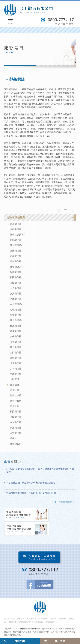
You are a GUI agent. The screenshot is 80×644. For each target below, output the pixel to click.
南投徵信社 (16, 433)
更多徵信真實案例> (67, 502)
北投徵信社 (16, 363)
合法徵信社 (16, 422)
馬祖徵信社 (16, 315)
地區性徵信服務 (16, 217)
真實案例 (31, 619)
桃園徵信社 (16, 277)
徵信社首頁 (38, 622)
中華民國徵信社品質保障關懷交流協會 (27, 529)
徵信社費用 (16, 401)
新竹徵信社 (16, 347)
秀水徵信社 (16, 299)
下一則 (72, 211)
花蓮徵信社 (16, 342)
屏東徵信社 (16, 224)
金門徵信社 (16, 353)
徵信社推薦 (16, 395)
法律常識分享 (42, 619)
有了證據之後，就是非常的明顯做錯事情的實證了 (31, 483)
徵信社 (56, 629)
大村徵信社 (16, 369)
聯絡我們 (12, 622)
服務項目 (21, 619)
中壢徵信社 (16, 374)
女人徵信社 (16, 288)
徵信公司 (15, 390)
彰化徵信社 (16, 310)
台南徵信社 (16, 256)
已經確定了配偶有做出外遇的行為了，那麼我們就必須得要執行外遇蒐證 (40, 471)
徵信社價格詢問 (25, 622)
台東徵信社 (16, 326)
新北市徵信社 (17, 245)
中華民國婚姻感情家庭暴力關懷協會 (27, 515)
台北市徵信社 (17, 304)
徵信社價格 (50, 622)
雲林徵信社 (16, 261)
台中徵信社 (16, 336)
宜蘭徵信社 (16, 283)
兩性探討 (54, 619)
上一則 (59, 211)
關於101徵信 (9, 619)
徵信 (57, 632)
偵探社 (13, 438)
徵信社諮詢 (16, 267)
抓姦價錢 (15, 385)
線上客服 (60, 641)
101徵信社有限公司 (28, 10)
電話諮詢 (20, 641)
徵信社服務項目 (18, 235)
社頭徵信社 (16, 358)
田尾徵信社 (16, 428)
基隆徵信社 (16, 251)
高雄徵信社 (16, 229)
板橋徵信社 (16, 272)
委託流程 (62, 619)
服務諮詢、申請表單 (40, 558)
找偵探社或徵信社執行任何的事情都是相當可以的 (31, 493)
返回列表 (66, 211)
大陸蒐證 (15, 379)
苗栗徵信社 (16, 331)
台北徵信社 (16, 240)
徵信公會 (15, 406)
